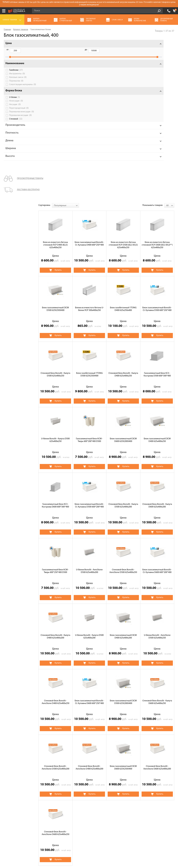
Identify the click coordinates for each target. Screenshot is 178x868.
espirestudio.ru (138, 853)
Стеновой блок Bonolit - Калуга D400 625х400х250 (123, 213)
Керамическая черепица (129, 770)
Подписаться (112, 831)
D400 (64, 745)
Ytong (65, 731)
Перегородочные (88, 740)
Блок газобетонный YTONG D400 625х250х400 (123, 147)
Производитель (15, 132)
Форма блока (14, 96)
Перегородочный (19, 113)
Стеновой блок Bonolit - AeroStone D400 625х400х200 (89, 606)
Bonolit (65, 727)
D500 (76, 745)
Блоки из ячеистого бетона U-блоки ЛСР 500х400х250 (89, 147)
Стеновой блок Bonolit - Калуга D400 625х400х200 (55, 475)
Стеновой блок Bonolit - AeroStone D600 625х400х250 (55, 671)
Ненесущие (16, 106)
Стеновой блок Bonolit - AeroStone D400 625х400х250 (55, 540)
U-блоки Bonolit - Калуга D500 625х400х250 (55, 278)
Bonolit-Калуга (84, 727)
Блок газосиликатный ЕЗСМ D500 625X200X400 (123, 540)
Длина (9, 148)
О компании (10, 770)
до (22, 50)
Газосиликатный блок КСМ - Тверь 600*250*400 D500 (55, 409)
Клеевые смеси (18, 80)
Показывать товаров (152, 44)
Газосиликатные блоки (72, 767)
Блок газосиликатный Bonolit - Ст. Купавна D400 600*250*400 (89, 82)
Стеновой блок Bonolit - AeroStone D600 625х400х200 (157, 606)
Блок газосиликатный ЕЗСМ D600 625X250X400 (123, 606)
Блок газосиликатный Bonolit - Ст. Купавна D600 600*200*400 (157, 409)
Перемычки (16, 84)
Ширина (11, 156)
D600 (89, 745)
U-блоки (15, 102)
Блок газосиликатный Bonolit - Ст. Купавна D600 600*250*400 (89, 540)
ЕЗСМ (77, 731)
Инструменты (17, 77)
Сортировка (44, 44)
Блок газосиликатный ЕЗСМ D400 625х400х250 (157, 278)
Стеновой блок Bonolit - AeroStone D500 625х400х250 (123, 409)
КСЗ (89, 731)
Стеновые (67, 740)
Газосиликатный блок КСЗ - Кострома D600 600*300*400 (55, 344)
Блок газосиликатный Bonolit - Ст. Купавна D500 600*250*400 (157, 147)
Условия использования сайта (52, 845)
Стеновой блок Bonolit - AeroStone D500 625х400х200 (55, 606)
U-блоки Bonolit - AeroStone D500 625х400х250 (157, 475)
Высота (10, 163)
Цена (9, 43)
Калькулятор (10, 774)
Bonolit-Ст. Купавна (107, 727)
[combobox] (65, 44)
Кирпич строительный (128, 778)
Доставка (8, 786)
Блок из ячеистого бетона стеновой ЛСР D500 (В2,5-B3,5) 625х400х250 (123, 83)
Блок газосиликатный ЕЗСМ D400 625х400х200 (123, 475)
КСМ (100, 731)
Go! (159, 11)
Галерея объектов (13, 794)
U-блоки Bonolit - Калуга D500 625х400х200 (89, 475)
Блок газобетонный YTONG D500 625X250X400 (89, 213)
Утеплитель (123, 774)
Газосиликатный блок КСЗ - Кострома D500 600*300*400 (157, 213)
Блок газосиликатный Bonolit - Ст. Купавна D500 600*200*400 (89, 344)
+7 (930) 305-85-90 (169, 11)
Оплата (7, 782)
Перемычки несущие (20, 123)
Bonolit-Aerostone (153, 727)
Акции (7, 767)
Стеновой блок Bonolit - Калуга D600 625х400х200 (157, 344)
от (8, 50)
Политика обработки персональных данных (52, 849)
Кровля (64, 778)
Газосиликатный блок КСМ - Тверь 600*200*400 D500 (89, 278)
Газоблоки (16, 73)
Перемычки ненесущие (20, 118)
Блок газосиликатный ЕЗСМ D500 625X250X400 (55, 147)
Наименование (15, 66)
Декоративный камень (128, 767)
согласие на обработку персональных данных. (145, 823)
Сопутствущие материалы (21, 88)
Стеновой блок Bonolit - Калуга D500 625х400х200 (123, 344)
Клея (104, 735)
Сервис (7, 778)
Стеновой (16, 126)
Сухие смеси (67, 770)
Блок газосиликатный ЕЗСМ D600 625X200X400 (123, 278)
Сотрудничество (12, 790)
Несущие (15, 110)
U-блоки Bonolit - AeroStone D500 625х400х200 (89, 409)
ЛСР (110, 731)
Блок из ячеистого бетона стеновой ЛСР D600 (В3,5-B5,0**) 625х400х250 (157, 83)
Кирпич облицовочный (72, 774)
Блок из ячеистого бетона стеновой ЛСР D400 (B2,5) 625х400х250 (55, 83)
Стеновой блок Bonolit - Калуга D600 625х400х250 (157, 540)
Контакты (9, 798)
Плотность (12, 140)
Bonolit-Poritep (130, 727)
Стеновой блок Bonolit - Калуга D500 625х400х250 (55, 213)
